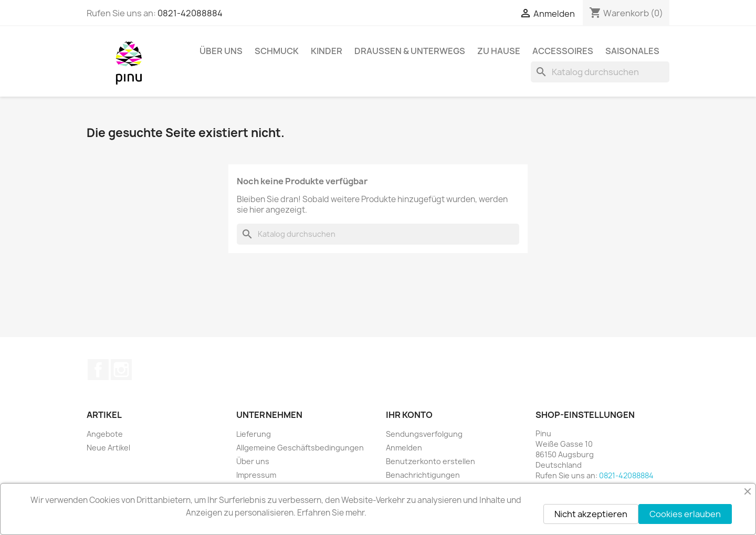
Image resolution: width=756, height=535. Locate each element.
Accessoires (563, 51)
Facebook (98, 370)
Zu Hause (499, 51)
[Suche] (600, 72)
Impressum (256, 475)
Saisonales (632, 51)
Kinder (327, 51)
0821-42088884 (190, 13)
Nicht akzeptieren (591, 514)
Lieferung (254, 434)
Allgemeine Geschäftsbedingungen (300, 448)
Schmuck (277, 51)
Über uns (221, 51)
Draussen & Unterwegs (410, 51)
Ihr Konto (409, 415)
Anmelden (404, 448)
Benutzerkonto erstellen (430, 461)
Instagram (121, 370)
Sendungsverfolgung (424, 434)
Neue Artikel (108, 448)
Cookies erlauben (685, 514)
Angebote (105, 434)
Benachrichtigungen (423, 475)
